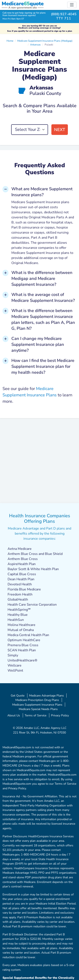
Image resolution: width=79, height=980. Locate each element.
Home (10, 41)
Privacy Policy (60, 715)
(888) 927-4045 (64, 14)
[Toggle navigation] (72, 5)
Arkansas (35, 45)
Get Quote (18, 695)
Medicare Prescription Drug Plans (37, 700)
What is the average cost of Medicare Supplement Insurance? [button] (43, 298)
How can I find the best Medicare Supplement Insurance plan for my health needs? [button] (43, 366)
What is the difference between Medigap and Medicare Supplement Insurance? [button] (42, 279)
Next (60, 130)
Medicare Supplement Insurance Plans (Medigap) (45, 41)
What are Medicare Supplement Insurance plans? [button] (42, 192)
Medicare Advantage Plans (46, 695)
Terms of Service (35, 715)
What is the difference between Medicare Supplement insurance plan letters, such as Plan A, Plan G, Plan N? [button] (43, 320)
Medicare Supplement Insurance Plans (37, 705)
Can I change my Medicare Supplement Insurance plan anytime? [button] (38, 344)
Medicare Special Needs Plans (38, 709)
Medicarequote (23, 4)
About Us (14, 715)
